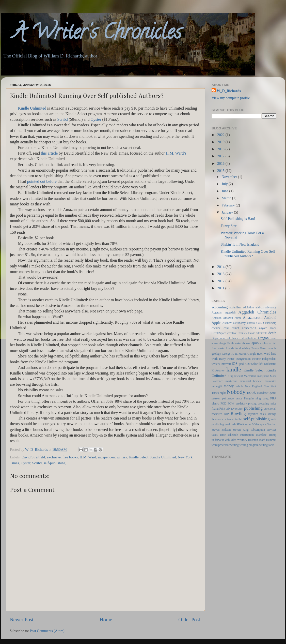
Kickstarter (218, 370)
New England (254, 386)
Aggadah (217, 312)
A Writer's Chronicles (91, 34)
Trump (272, 435)
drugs (223, 343)
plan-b (215, 403)
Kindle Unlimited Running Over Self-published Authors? (248, 254)
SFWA (240, 424)
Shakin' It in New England (240, 244)
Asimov (227, 323)
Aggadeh (230, 312)
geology (216, 354)
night (223, 393)
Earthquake (234, 343)
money (229, 386)
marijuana (263, 376)
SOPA (256, 424)
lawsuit (239, 376)
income (256, 359)
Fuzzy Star (229, 226)
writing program (249, 445)
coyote (263, 328)
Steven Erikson (221, 430)
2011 (221, 288)
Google (252, 354)
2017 (221, 156)
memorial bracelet (251, 381)
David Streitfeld (33, 457)
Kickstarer (270, 364)
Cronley (242, 333)
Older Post (189, 620)
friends (230, 348)
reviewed (217, 414)
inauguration (243, 359)
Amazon (217, 318)
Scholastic (218, 419)
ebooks (246, 343)
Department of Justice (226, 338)
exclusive (54, 457)
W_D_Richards (37, 450)
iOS (235, 364)
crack (273, 328)
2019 (221, 142)
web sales (231, 440)
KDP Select (251, 364)
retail (273, 409)
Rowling (238, 414)
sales (263, 414)
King (231, 376)
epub (255, 343)
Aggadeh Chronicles (257, 312)
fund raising (243, 348)
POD (223, 403)
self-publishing (54, 463)
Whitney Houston (247, 440)
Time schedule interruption (237, 435)
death (272, 333)
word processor (221, 445)
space (263, 424)
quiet (267, 409)
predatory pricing (246, 403)
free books (70, 457)
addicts (260, 307)
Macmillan (250, 376)
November (230, 177)
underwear (218, 440)
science (229, 419)
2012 (221, 281)
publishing (253, 408)
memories (271, 381)
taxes (215, 435)
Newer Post (22, 620)
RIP (227, 414)
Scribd (37, 463)
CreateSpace (219, 333)
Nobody (236, 392)
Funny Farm (259, 348)
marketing (232, 381)
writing (235, 445)
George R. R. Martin (234, 354)
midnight (217, 386)
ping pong (262, 398)
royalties (253, 414)
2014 (221, 267)
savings (272, 414)
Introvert (226, 364)
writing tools (267, 445)
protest (239, 409)
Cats (259, 323)
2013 (221, 274)
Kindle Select (138, 457)
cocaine (216, 328)
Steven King (241, 430)
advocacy (271, 307)
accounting (220, 307)
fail (274, 343)
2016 (221, 163)
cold (226, 328)
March (227, 198)
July (225, 184)
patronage (228, 398)
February (229, 205)
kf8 (261, 364)
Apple (216, 323)
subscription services (264, 430)
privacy (230, 409)
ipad (241, 364)
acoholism (235, 307)
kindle (234, 369)
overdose (262, 393)
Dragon (263, 338)
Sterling (272, 424)
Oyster (26, 463)
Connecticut (249, 328)
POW (231, 403)
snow (248, 424)
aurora (251, 323)
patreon (216, 398)
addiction (249, 307)
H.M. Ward (88, 457)
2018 (221, 149)
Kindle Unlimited (32, 108)
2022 (221, 135)
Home (106, 620)
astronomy (239, 323)
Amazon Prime (232, 318)
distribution (249, 338)
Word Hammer (268, 440)
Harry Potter (227, 359)
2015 (221, 171)
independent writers (112, 457)
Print (222, 409)
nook (252, 392)
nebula (239, 386)
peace (239, 398)
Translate (261, 435)
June (226, 191)
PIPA (273, 398)
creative (232, 333)
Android (270, 318)
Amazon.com (253, 318)
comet (235, 328)
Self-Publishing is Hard (238, 219)
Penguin (249, 398)
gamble (272, 348)
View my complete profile (231, 98)
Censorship (270, 323)
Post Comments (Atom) (47, 631)
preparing (263, 403)
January (228, 212)
